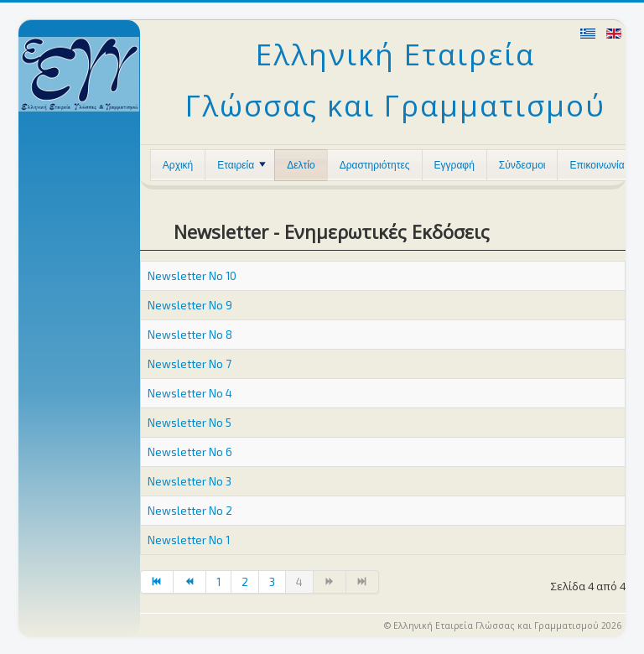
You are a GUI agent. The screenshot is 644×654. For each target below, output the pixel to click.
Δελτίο (301, 165)
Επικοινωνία (597, 165)
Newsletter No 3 (190, 481)
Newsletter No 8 (190, 335)
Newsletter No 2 (190, 511)
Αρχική (178, 165)
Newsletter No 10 (192, 276)
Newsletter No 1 (189, 540)
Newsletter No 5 (190, 423)
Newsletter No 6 (190, 452)
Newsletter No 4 (190, 393)
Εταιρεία (241, 165)
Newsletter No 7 (190, 364)
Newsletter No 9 (190, 305)
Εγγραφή (454, 165)
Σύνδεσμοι (522, 165)
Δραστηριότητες (375, 165)
